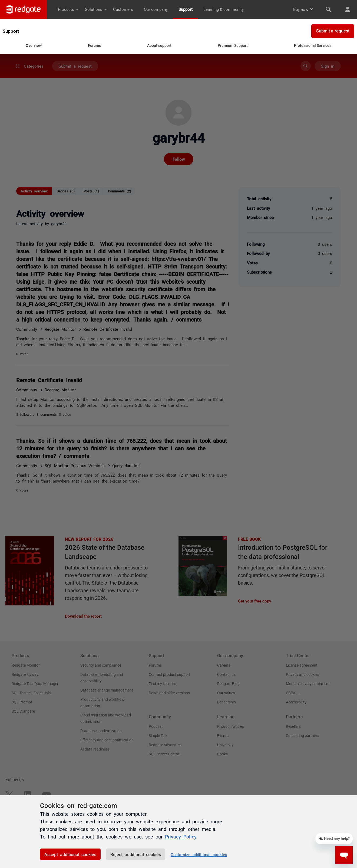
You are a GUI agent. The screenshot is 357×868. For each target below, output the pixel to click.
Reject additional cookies (136, 854)
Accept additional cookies (70, 854)
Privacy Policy (181, 836)
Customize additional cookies (199, 854)
